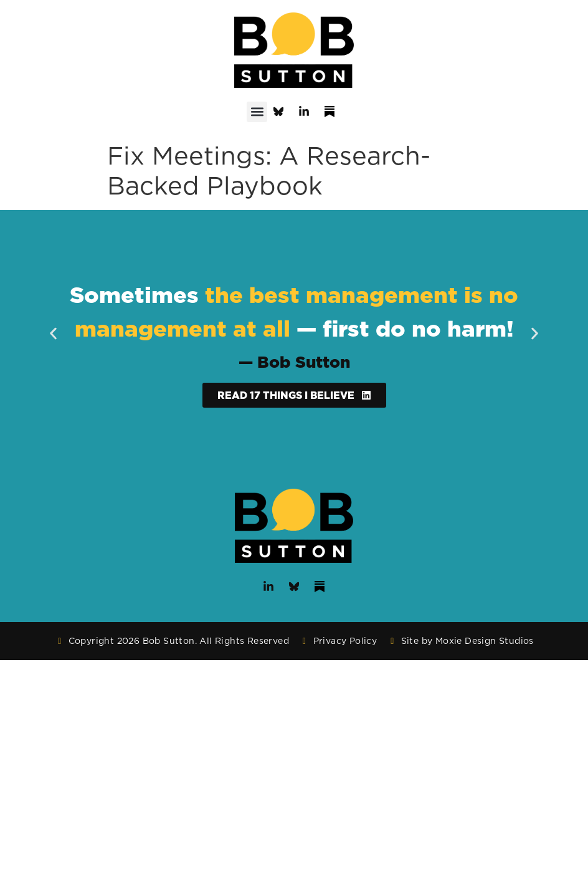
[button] (257, 112)
